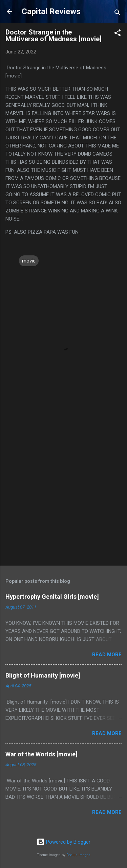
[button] (118, 34)
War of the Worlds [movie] (41, 754)
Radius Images (78, 855)
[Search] (118, 14)
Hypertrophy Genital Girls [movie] (52, 597)
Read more (107, 655)
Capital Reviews (51, 12)
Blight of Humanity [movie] (43, 675)
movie (29, 261)
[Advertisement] (63, 491)
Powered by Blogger (63, 842)
